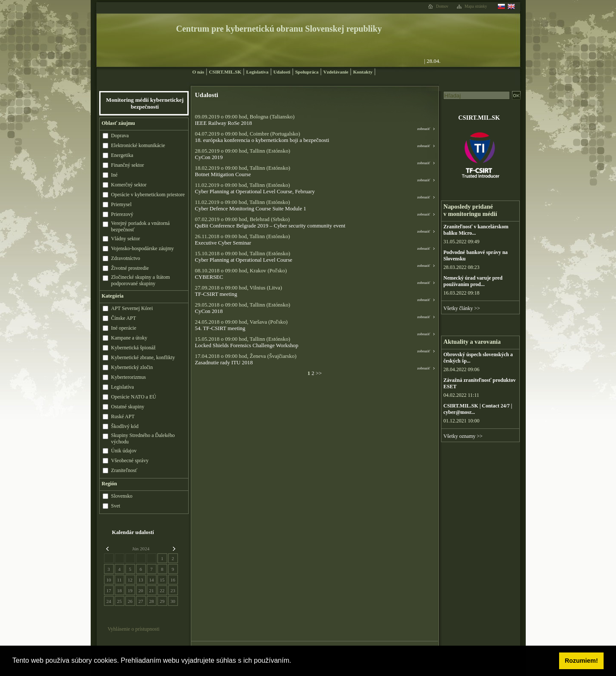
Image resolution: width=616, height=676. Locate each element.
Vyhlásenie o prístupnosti (134, 629)
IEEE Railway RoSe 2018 (224, 123)
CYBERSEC (209, 277)
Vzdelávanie (336, 72)
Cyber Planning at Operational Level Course (244, 260)
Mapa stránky (476, 6)
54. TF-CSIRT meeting (220, 328)
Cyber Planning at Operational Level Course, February (255, 192)
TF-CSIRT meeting (216, 294)
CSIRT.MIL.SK (225, 72)
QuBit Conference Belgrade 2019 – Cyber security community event (270, 226)
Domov (442, 6)
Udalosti (282, 72)
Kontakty (363, 72)
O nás (198, 72)
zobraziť (423, 129)
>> (318, 373)
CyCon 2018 (209, 311)
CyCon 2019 (209, 157)
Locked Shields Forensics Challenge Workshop (247, 345)
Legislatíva (257, 72)
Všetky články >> (462, 308)
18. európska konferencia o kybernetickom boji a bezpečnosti (262, 140)
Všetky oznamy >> (463, 436)
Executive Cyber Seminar (223, 243)
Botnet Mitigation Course (223, 174)
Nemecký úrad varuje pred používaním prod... (473, 281)
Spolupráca (307, 72)
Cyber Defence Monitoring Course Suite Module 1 (251, 209)
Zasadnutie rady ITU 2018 (224, 363)
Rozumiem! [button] (581, 661)
